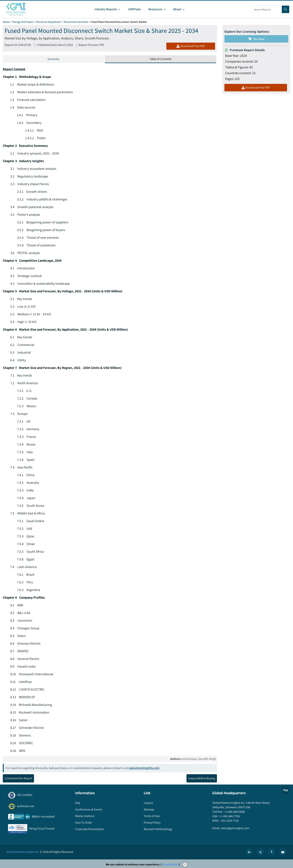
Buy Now (256, 39)
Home (6, 22)
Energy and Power (23, 22)
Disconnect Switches (76, 22)
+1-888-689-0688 (234, 812)
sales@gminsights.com (144, 768)
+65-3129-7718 (229, 821)
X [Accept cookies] (185, 865)
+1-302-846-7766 (229, 816)
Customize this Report (18, 778)
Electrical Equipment (49, 22)
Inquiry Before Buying (202, 778)
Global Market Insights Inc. (23, 852)
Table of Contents (161, 59)
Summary (53, 59)
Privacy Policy (170, 865)
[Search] (286, 9)
